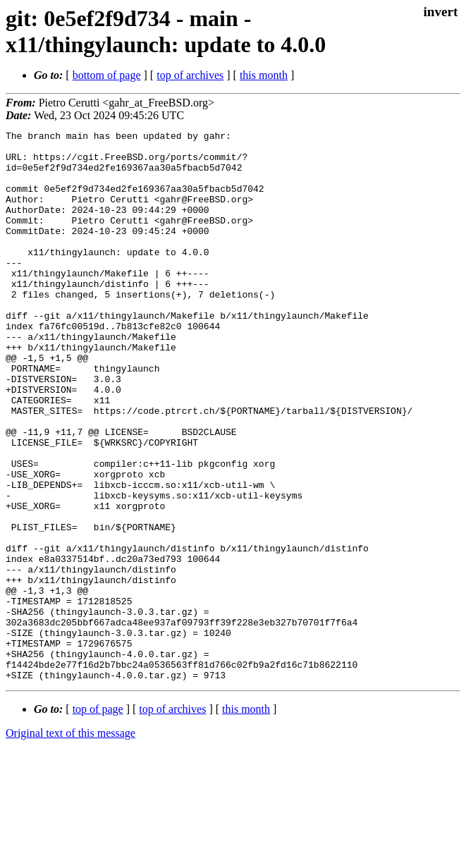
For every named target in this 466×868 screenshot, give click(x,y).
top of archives (190, 75)
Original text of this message (70, 843)
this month (264, 75)
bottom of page (107, 75)
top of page (98, 819)
